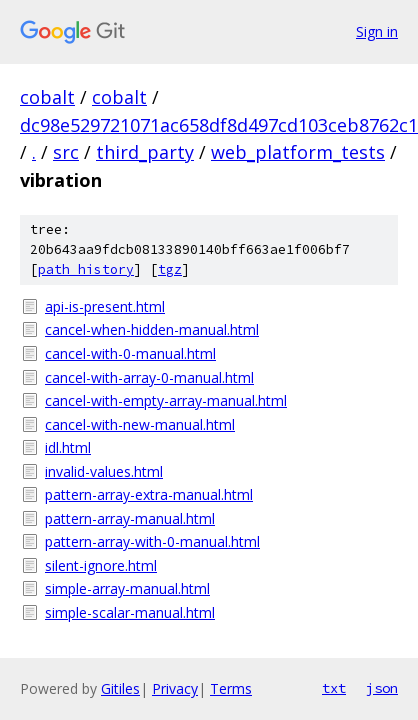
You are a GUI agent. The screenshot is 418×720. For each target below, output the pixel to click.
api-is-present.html (105, 306)
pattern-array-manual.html (130, 518)
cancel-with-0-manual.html (130, 353)
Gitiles (120, 688)
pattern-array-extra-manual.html (149, 494)
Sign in (377, 31)
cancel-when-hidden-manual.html (152, 329)
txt (334, 688)
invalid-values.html (104, 471)
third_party (145, 152)
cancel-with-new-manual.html (140, 424)
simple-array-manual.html (127, 588)
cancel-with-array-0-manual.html (149, 377)
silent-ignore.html (101, 565)
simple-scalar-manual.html (130, 612)
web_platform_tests (298, 152)
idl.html (68, 447)
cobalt (47, 97)
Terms (231, 688)
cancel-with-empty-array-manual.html (166, 400)
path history (86, 269)
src (66, 152)
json (382, 688)
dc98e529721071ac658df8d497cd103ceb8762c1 (219, 125)
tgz (170, 269)
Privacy (175, 688)
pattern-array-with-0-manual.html (152, 541)
